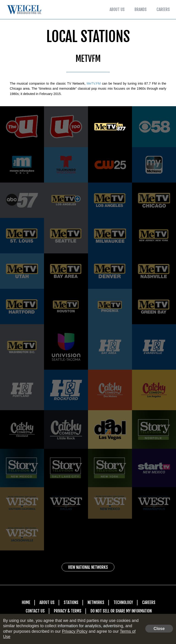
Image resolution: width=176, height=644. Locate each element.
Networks (96, 602)
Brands (141, 9)
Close (159, 629)
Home (26, 602)
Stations (71, 602)
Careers (163, 9)
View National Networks (88, 567)
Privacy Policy (75, 631)
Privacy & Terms (68, 611)
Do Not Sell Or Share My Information (121, 611)
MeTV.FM (94, 83)
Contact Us (35, 611)
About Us (117, 9)
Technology (123, 602)
